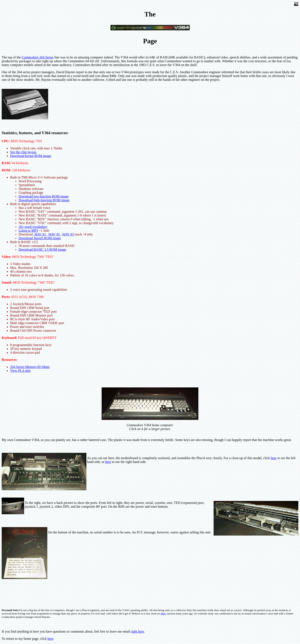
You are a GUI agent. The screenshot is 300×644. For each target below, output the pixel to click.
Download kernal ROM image (31, 156)
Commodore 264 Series (37, 57)
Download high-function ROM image (44, 200)
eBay (163, 614)
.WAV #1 (40, 234)
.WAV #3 (68, 234)
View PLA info (20, 371)
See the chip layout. (23, 152)
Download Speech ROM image (40, 238)
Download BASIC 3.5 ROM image (42, 250)
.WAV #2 (54, 234)
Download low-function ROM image (44, 196)
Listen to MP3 (28, 231)
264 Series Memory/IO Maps (30, 367)
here (274, 458)
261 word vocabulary (33, 227)
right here (138, 631)
